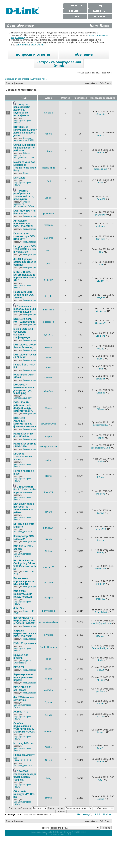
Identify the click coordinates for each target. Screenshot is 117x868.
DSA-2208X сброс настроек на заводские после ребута (24, 508)
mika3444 (48, 280)
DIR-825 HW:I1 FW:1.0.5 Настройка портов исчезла (25, 490)
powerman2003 (48, 424)
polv (48, 263)
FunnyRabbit (48, 611)
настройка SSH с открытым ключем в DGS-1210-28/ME (24, 621)
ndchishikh (48, 310)
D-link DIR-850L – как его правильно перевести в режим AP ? (25, 276)
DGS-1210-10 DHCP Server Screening (24, 346)
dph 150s (19, 608)
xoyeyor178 (48, 567)
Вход (11, 26)
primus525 (48, 528)
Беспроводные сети (23, 398)
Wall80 (48, 347)
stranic (48, 798)
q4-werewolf (48, 214)
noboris (48, 134)
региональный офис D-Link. (30, 45)
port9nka (48, 690)
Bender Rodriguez (48, 647)
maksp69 (48, 598)
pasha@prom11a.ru (48, 447)
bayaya (48, 512)
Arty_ (48, 778)
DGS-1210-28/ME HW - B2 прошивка (24, 320)
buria (48, 659)
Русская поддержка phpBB (58, 834)
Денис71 (49, 335)
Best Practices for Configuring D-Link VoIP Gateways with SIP (25, 565)
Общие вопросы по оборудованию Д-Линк (24, 155)
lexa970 (48, 669)
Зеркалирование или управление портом (23, 677)
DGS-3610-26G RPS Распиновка (24, 212)
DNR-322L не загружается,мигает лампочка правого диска (25, 131)
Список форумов (14, 83)
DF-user (48, 408)
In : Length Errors (23, 743)
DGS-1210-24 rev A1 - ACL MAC (25, 356)
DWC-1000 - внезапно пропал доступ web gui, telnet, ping (24, 389)
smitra (48, 460)
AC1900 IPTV (21, 712)
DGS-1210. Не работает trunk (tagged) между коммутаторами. (23, 407)
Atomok (48, 760)
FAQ (94, 26)
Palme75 (48, 492)
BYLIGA (48, 715)
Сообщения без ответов (17, 79)
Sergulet (48, 296)
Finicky (48, 551)
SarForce (48, 238)
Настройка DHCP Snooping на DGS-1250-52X (24, 295)
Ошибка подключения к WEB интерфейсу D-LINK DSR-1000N (24, 728)
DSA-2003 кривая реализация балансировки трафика (25, 776)
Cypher (48, 702)
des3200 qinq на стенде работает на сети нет (25, 262)
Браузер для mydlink (21, 656)
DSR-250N (19, 178)
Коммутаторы (29, 216)
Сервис (26, 173)
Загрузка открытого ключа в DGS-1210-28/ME (25, 633)
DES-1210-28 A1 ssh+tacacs (22, 689)
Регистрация (26, 26)
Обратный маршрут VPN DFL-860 (24, 794)
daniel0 (48, 357)
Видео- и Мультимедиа (22, 662)
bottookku (48, 377)
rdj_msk (48, 679)
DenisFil (48, 198)
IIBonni (48, 476)
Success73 (48, 322)
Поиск (105, 26)
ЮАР (48, 181)
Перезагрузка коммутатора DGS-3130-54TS (24, 236)
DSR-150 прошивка (25, 643)
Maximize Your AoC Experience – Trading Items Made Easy (25, 166)
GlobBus (48, 391)
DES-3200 (19, 667)
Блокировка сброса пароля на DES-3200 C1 (24, 581)
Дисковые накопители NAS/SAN (24, 139)
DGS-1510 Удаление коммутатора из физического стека (25, 422)
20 (104, 814)
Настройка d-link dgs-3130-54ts (23, 435)
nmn (48, 367)
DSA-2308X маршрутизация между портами (23, 594)
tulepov (48, 539)
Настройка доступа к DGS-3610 (25, 445)
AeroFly (48, 747)
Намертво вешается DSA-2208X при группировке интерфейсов (22, 110)
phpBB (52, 832)
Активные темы (39, 79)
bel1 (48, 251)
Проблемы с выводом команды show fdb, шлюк (25, 309)
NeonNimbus (48, 168)
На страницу (84, 814)
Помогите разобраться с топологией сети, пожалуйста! (24, 195)
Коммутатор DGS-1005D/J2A (24, 538)
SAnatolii (48, 635)
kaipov (48, 437)
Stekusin (48, 113)
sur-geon (48, 583)
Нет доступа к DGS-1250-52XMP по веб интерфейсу (25, 249)
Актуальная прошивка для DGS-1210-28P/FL (23, 224)
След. (109, 814)
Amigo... (48, 731)
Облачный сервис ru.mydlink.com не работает (24, 148)
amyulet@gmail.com (48, 622)
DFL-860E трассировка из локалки (23, 457)
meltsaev (48, 225)
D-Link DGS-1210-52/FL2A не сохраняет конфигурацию (23, 333)
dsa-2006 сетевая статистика (23, 699)
